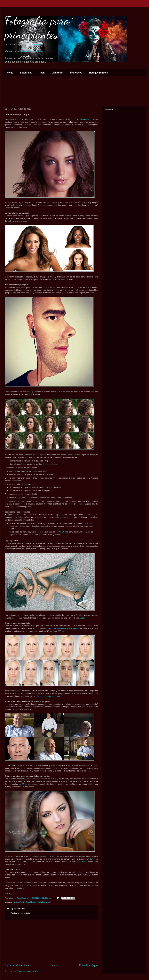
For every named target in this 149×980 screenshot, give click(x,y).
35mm (24, 784)
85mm (92, 859)
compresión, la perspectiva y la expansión (61, 628)
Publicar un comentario (20, 913)
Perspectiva (24, 902)
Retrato (33, 902)
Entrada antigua (88, 965)
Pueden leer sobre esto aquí (48, 696)
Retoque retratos (99, 73)
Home (10, 73)
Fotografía (26, 73)
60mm (84, 862)
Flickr (37, 45)
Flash (42, 73)
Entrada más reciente (17, 965)
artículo (90, 523)
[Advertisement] (51, 942)
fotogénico (84, 119)
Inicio (54, 965)
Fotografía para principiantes (37, 27)
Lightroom (57, 73)
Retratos (41, 902)
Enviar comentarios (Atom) (28, 971)
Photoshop (76, 73)
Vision (48, 902)
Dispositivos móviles (31, 51)
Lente (16, 902)
